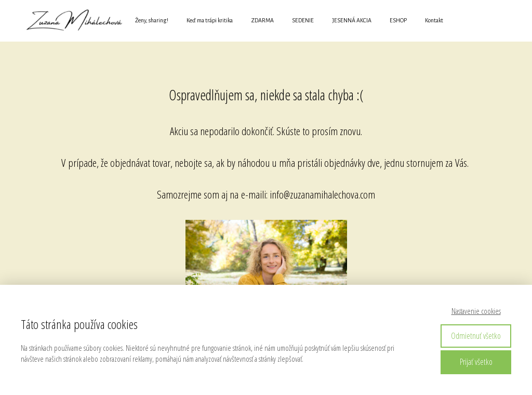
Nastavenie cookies (476, 311)
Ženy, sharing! (152, 20)
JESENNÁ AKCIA (352, 20)
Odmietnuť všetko (476, 336)
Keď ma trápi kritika (210, 20)
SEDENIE (303, 20)
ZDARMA (262, 20)
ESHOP (398, 20)
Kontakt (434, 20)
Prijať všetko (476, 362)
